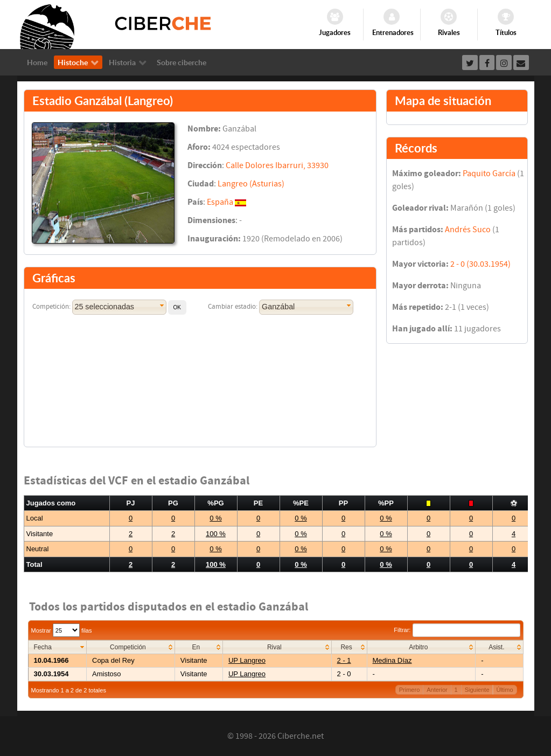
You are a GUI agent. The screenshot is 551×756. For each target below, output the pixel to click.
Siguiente (477, 690)
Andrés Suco (468, 230)
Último (504, 690)
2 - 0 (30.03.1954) (480, 264)
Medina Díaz (392, 660)
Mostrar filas (62, 630)
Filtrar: (457, 630)
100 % (216, 534)
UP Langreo (247, 660)
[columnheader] (57, 647)
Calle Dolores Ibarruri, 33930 (277, 165)
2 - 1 (344, 660)
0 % (215, 518)
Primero (410, 690)
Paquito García (489, 174)
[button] (177, 307)
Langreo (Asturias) (251, 184)
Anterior (437, 690)
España (220, 202)
